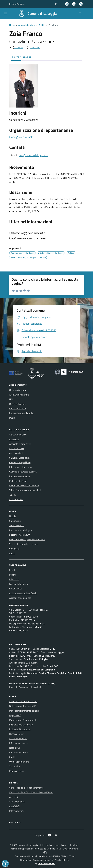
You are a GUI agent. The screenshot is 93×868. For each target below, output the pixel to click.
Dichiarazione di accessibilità (23, 706)
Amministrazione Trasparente (23, 701)
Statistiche (14, 766)
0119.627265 (20, 613)
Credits (13, 757)
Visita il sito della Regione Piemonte (26, 788)
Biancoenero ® (27, 860)
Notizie (13, 516)
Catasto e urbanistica (19, 458)
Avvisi (12, 553)
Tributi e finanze (17, 525)
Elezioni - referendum (20, 535)
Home (12, 25)
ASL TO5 (14, 797)
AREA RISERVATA (45, 863)
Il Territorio (14, 579)
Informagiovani (16, 811)
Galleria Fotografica (18, 584)
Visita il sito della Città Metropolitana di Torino (31, 792)
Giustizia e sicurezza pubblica (23, 472)
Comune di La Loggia (42, 14)
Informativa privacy (18, 743)
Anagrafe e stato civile (20, 444)
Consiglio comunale (21, 137)
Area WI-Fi (14, 806)
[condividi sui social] (17, 47)
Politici (42, 25)
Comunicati (15, 549)
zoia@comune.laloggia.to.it (34, 155)
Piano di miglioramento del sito (24, 711)
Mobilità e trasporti (18, 481)
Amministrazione (27, 25)
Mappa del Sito (16, 771)
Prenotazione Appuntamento (23, 720)
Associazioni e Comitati (20, 598)
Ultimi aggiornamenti (19, 762)
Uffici (12, 399)
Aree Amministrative (19, 395)
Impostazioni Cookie (19, 752)
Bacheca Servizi (17, 734)
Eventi (12, 570)
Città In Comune (70, 849)
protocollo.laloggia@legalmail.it (30, 624)
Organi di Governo (18, 390)
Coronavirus (15, 521)
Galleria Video (16, 589)
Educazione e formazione (21, 467)
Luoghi (12, 575)
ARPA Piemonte (17, 802)
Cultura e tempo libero (20, 462)
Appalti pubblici (16, 448)
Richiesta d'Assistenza (20, 729)
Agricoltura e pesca (18, 435)
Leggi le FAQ (15, 715)
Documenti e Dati (18, 404)
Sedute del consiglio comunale (24, 544)
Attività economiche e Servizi (23, 593)
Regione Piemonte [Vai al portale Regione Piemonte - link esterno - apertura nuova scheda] (17, 4)
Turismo (13, 495)
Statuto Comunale (18, 738)
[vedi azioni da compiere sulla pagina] (33, 47)
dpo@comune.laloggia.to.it (28, 687)
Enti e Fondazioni (17, 409)
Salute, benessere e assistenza (24, 486)
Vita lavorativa (16, 499)
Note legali (14, 748)
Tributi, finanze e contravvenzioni (25, 490)
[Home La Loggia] (36, 14)
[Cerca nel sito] (80, 14)
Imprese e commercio (19, 476)
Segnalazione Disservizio (21, 725)
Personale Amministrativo (22, 413)
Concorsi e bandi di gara (21, 530)
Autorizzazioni (16, 453)
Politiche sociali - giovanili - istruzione (27, 539)
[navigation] (6, 13)
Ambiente (14, 439)
